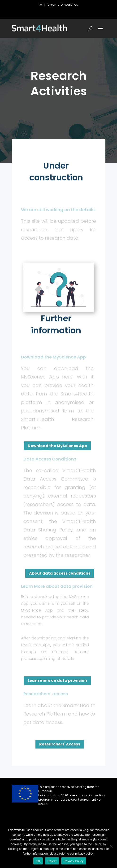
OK (38, 861)
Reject (52, 861)
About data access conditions (60, 573)
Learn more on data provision (57, 681)
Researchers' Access (60, 744)
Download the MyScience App (57, 446)
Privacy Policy (74, 861)
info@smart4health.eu (61, 5)
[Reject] (111, 846)
